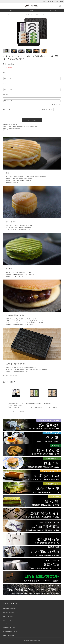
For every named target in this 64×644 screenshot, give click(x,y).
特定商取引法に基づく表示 (9, 628)
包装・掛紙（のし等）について (10, 620)
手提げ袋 (6, 95)
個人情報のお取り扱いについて (10, 632)
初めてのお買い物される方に (10, 608)
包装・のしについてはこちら (10, 376)
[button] (5, 399)
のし (5, 84)
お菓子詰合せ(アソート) (11, 15)
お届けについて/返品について (10, 616)
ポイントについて (7, 624)
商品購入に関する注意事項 (9, 636)
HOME (5, 15)
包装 (5, 72)
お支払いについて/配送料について (11, 612)
